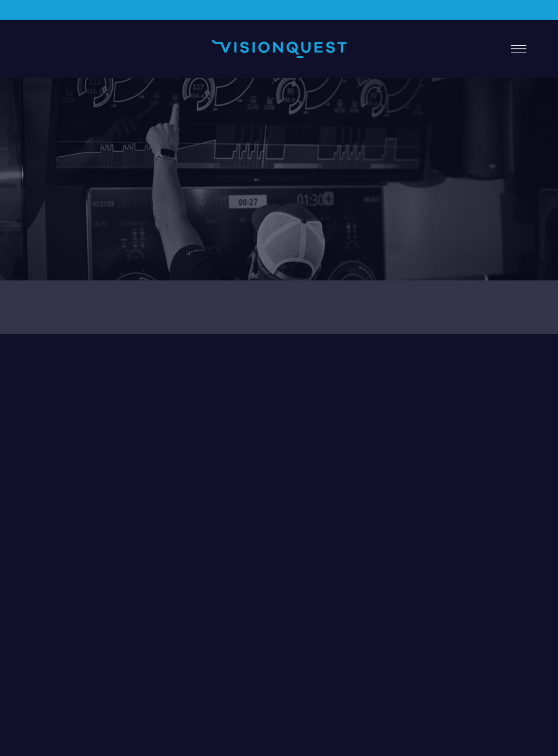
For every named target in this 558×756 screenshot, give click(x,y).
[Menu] (519, 49)
